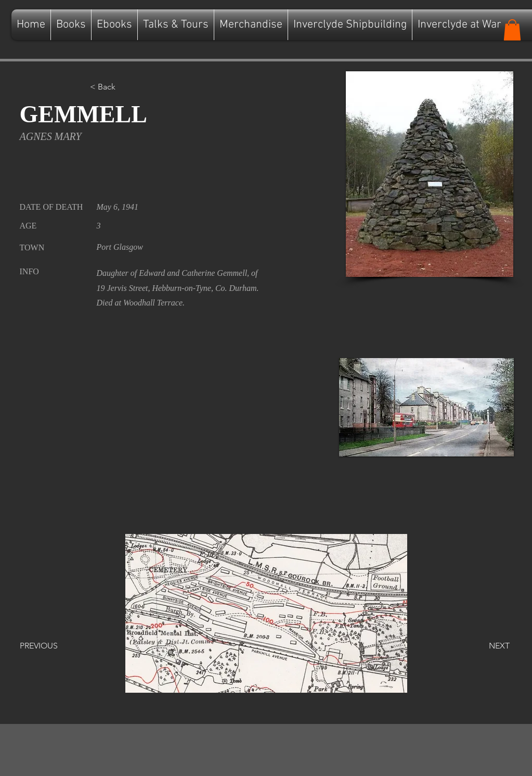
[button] (512, 30)
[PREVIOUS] (54, 646)
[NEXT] (484, 646)
